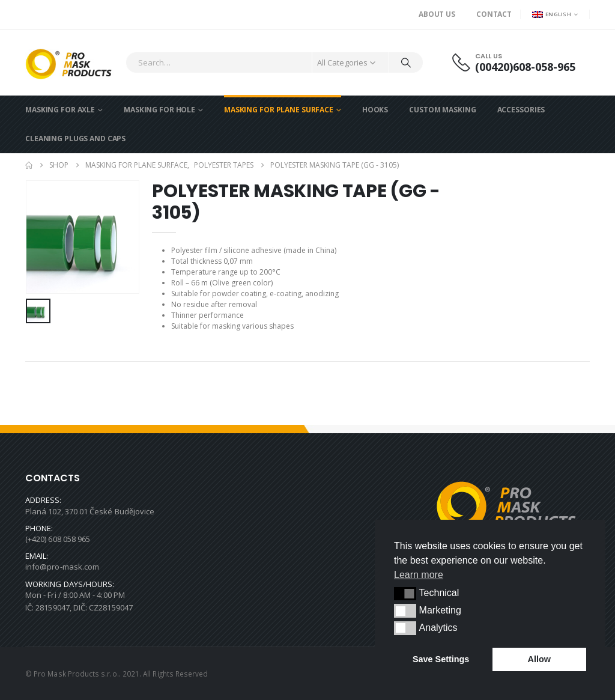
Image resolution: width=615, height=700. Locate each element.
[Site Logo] (72, 62)
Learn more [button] (419, 575)
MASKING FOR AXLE (60, 110)
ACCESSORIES (521, 110)
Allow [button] (539, 659)
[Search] (406, 62)
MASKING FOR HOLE (159, 110)
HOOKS (375, 110)
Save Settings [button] (441, 659)
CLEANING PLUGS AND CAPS (75, 138)
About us (437, 14)
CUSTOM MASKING (442, 110)
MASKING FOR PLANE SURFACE (279, 110)
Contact (494, 14)
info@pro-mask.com (62, 567)
